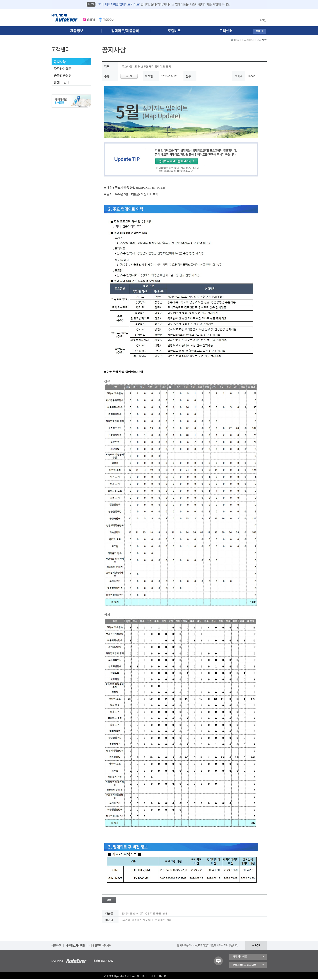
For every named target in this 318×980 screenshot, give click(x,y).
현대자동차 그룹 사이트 (248, 965)
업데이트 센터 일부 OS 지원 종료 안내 (145, 913)
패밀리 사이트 (248, 957)
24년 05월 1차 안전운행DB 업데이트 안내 (147, 920)
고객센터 (249, 40)
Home (238, 40)
